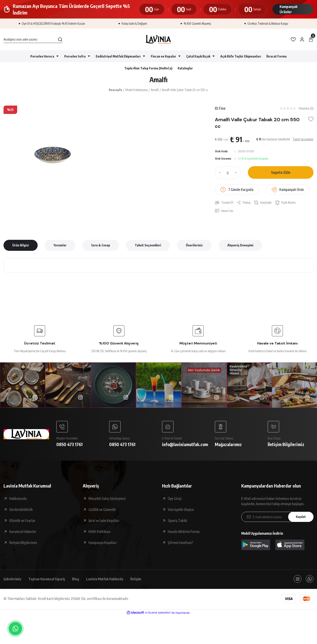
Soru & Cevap (101, 246)
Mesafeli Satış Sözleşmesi (107, 499)
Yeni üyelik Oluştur (181, 510)
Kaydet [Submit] (300, 518)
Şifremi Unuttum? (181, 543)
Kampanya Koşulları (103, 543)
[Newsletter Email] (277, 518)
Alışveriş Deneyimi (240, 246)
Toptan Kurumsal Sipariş (48, 580)
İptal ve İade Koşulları (104, 521)
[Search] (33, 39)
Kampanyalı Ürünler (288, 9)
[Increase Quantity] (237, 173)
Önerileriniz (194, 246)
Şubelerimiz (13, 580)
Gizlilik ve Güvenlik (102, 510)
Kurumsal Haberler (23, 532)
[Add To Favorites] (311, 119)
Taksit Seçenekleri (148, 246)
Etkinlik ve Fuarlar (22, 521)
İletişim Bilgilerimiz (23, 543)
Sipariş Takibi (177, 521)
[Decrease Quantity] (219, 173)
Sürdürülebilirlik (21, 510)
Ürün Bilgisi (21, 246)
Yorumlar (60, 246)
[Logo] (158, 39)
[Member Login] (302, 39)
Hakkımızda (18, 499)
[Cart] (311, 39)
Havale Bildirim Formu (184, 532)
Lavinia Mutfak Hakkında (108, 580)
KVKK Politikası (100, 532)
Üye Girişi (175, 499)
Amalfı (158, 80)
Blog (78, 580)
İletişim (139, 580)
